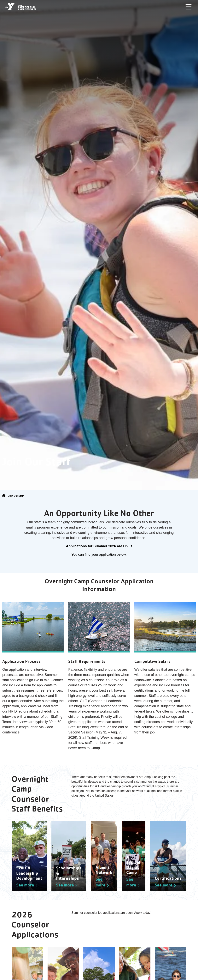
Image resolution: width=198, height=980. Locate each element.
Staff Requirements (87, 661)
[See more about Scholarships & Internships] (69, 856)
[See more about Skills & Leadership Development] (29, 856)
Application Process (21, 661)
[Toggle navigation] (189, 7)
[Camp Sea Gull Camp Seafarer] (21, 7)
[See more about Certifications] (168, 856)
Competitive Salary (152, 661)
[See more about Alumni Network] (104, 856)
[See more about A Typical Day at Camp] (134, 856)
